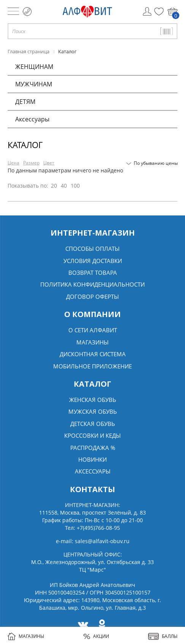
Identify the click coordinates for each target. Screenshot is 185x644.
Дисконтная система (93, 354)
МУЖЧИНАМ (34, 84)
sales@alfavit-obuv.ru (102, 541)
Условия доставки (93, 261)
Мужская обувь (93, 411)
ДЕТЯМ (25, 102)
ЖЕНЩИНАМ (34, 67)
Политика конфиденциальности (92, 284)
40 (64, 186)
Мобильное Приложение (92, 366)
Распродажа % (93, 448)
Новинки (92, 459)
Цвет (49, 163)
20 (54, 186)
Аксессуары (32, 119)
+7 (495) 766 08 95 (27, 12)
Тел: (92, 528)
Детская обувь (93, 424)
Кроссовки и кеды (92, 435)
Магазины (92, 342)
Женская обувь (93, 400)
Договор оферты (92, 296)
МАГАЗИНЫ (26, 636)
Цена (13, 163)
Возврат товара (93, 273)
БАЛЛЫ (163, 636)
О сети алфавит (93, 330)
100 (75, 186)
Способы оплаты (92, 249)
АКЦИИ (96, 636)
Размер (31, 163)
